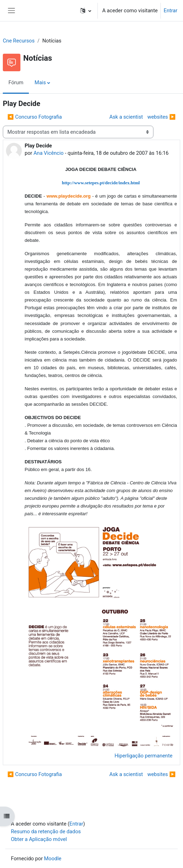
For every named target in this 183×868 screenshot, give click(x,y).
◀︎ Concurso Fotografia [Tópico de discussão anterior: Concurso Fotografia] (35, 117)
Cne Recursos (19, 41)
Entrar (171, 11)
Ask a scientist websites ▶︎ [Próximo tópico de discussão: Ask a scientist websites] (141, 117)
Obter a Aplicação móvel (39, 839)
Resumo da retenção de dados (46, 831)
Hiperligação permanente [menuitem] (143, 756)
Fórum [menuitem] (16, 82)
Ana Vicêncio (48, 153)
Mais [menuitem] (40, 82)
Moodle (53, 859)
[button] (86, 11)
